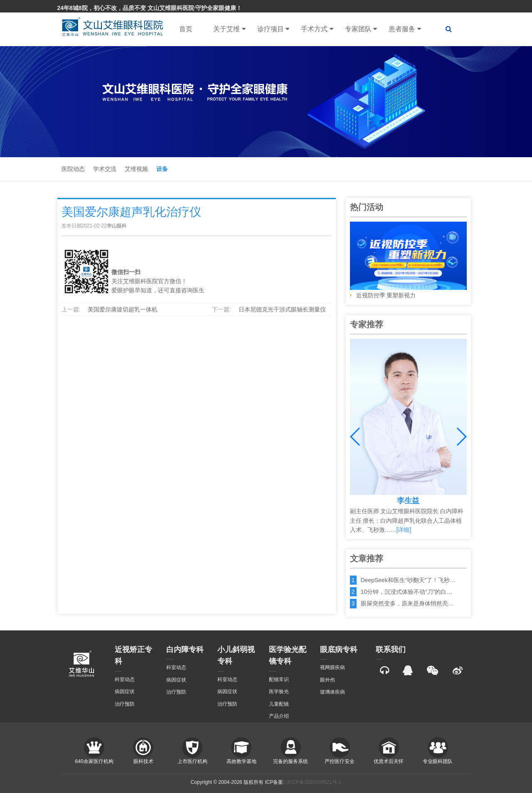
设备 (162, 169)
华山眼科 (117, 226)
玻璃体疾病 (332, 692)
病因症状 (125, 692)
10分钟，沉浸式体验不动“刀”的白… (407, 592)
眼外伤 (328, 680)
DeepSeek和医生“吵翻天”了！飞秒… (408, 580)
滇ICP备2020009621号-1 (314, 782)
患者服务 (405, 29)
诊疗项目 (273, 29)
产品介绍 (279, 716)
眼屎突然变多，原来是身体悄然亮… (407, 603)
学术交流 (105, 169)
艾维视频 (136, 169)
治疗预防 (125, 704)
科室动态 (125, 679)
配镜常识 (279, 679)
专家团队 (361, 29)
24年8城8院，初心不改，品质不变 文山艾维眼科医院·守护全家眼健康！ (150, 8)
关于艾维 (229, 29)
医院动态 (73, 169)
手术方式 (317, 29)
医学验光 (279, 692)
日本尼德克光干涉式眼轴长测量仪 (282, 309)
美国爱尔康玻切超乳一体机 (123, 309)
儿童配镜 (279, 704)
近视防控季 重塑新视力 (408, 260)
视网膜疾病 (332, 667)
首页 (186, 29)
